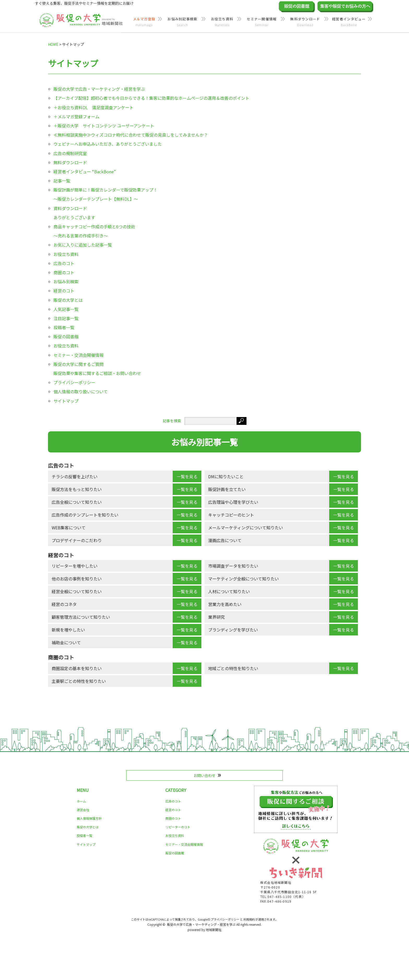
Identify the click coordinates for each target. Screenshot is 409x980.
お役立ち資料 (222, 22)
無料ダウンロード (305, 22)
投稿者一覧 (64, 327)
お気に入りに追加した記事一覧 (83, 245)
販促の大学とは (68, 300)
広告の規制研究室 (70, 153)
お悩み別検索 (66, 281)
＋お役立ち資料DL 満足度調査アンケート (94, 107)
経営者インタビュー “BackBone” (85, 171)
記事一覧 (62, 181)
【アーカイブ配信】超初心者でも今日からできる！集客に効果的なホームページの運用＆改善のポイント (151, 98)
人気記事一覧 (66, 309)
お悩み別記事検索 (182, 22)
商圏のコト (64, 272)
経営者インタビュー (349, 22)
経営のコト (64, 291)
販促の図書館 (66, 336)
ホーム (81, 801)
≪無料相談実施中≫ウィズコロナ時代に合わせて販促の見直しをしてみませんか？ (131, 135)
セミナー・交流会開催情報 (79, 355)
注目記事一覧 (66, 318)
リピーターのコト (178, 827)
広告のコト (64, 263)
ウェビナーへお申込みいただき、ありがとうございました (108, 144)
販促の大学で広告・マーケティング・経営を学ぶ (99, 89)
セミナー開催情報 (262, 22)
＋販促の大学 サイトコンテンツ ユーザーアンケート (104, 126)
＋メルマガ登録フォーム (76, 117)
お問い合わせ (204, 775)
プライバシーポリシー (74, 382)
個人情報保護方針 (89, 818)
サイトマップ (66, 401)
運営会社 (83, 810)
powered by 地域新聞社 (204, 930)
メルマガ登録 (144, 22)
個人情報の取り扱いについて (81, 391)
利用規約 (249, 919)
